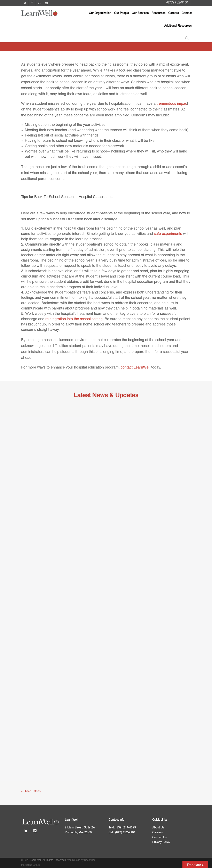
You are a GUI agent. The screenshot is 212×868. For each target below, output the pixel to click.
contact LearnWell (135, 367)
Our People (121, 13)
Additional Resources (178, 26)
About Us (158, 828)
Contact (187, 13)
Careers (174, 13)
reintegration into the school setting (74, 319)
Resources (158, 13)
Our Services (140, 13)
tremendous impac (172, 104)
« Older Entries (31, 791)
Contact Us (159, 837)
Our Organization (100, 13)
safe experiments (168, 234)
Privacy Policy (161, 842)
